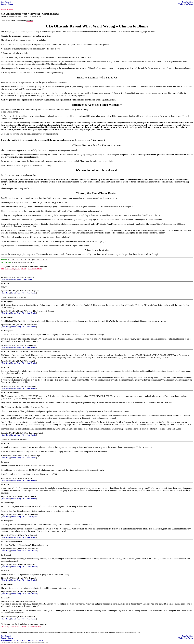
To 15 (24, 551)
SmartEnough (35, 456)
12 (2, 478)
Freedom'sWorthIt (36, 433)
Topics (181, 4)
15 (2, 535)
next (37, 269)
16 (2, 549)
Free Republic (6, 2)
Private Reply (16, 279)
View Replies (27, 279)
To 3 (24, 313)
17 (2, 565)
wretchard (34, 515)
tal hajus (32, 386)
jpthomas (33, 345)
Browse (4, 4)
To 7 (24, 619)
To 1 (24, 293)
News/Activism (188, 2)
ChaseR (32, 617)
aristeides (33, 311)
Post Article (189, 4)
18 (2, 578)
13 (2, 497)
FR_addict (33, 592)
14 (2, 515)
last (41, 269)
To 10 (24, 594)
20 (2, 617)
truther (32, 277)
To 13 (24, 567)
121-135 (31, 269)
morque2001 (34, 325)
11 (2, 456)
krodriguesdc (34, 291)
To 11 (24, 517)
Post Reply (6, 279)
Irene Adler (34, 535)
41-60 (17, 269)
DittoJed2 (34, 497)
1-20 (7, 269)
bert (32, 478)
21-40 (12, 269)
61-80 (23, 269)
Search (10, 4)
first (3, 269)
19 (2, 592)
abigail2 (32, 361)
